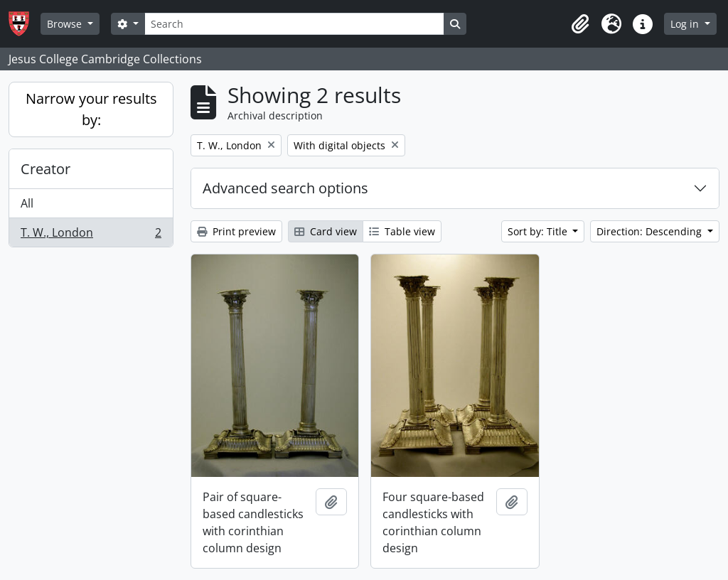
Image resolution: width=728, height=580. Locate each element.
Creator (45, 169)
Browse (66, 24)
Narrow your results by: (91, 109)
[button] (580, 24)
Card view (326, 231)
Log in (686, 24)
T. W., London (91, 235)
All (27, 203)
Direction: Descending (651, 231)
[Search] (294, 24)
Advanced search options (285, 188)
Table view (402, 231)
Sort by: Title (539, 231)
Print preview (236, 231)
